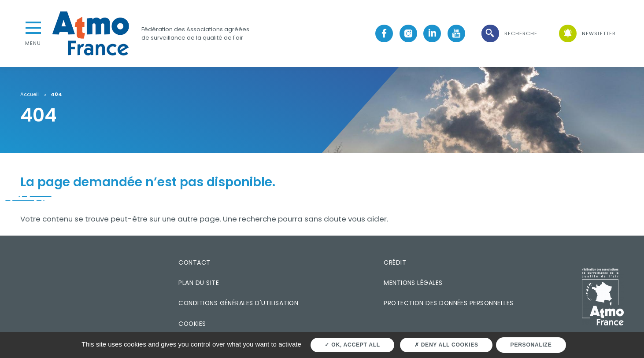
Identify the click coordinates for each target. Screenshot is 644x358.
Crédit (395, 262)
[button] (509, 34)
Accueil (30, 95)
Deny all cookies (446, 345)
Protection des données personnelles (448, 303)
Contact (194, 262)
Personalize (531, 345)
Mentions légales (413, 283)
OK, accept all (352, 345)
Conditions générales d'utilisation (238, 303)
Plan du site (199, 283)
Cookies (192, 324)
